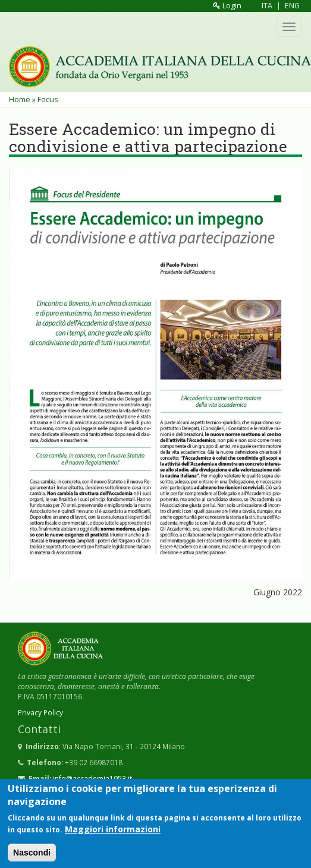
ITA (267, 6)
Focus (48, 100)
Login (227, 6)
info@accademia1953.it (92, 778)
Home (20, 100)
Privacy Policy (40, 712)
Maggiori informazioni (113, 835)
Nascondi (32, 858)
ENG (292, 6)
